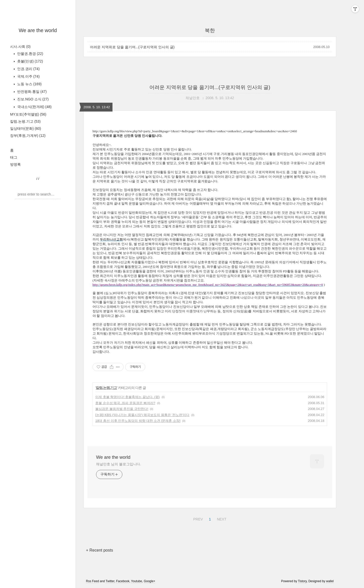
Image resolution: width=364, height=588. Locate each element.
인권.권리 (28, 69)
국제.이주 (28, 76)
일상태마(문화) (26, 128)
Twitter (110, 581)
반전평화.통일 (31, 92)
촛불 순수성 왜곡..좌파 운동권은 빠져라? (125, 403)
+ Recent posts (99, 550)
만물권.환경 (30, 54)
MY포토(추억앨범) (28, 114)
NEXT (221, 518)
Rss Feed (92, 581)
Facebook (123, 581)
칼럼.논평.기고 (25, 121)
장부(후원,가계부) (28, 136)
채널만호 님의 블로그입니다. (119, 464)
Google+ (150, 581)
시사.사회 (20, 47)
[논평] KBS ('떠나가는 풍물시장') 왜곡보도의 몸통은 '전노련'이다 (142, 415)
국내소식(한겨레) (34, 107)
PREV (197, 518)
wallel (330, 581)
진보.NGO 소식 (32, 99)
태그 (14, 157)
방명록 (15, 164)
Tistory (302, 581)
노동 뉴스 (29, 84)
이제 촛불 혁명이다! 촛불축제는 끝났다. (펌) (128, 397)
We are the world (38, 30)
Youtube (136, 581)
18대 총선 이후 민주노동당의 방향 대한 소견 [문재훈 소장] (138, 421)
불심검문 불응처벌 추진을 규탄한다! (122, 409)
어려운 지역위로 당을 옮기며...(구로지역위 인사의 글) (132, 47)
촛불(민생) (30, 61)
